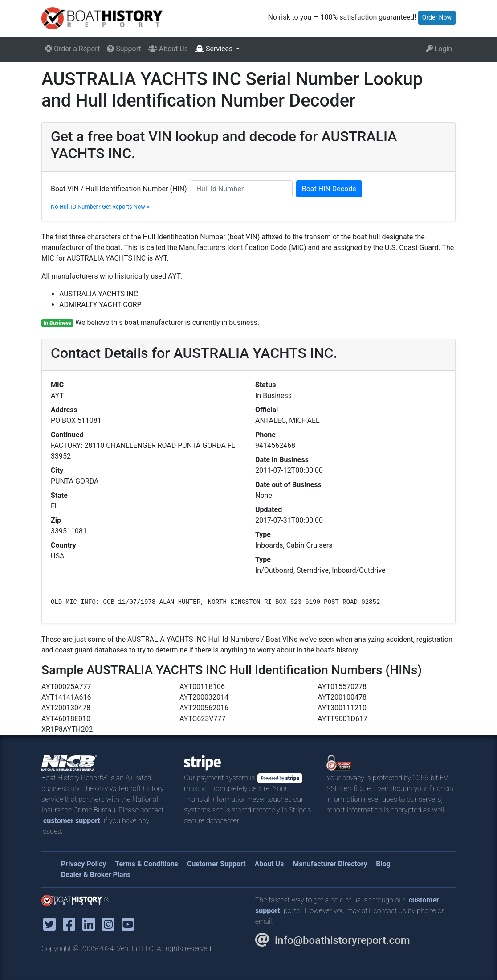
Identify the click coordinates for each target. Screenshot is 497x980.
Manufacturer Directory (330, 864)
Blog (383, 864)
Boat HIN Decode (329, 189)
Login (439, 49)
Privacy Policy (84, 864)
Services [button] (215, 49)
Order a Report (72, 49)
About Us (168, 49)
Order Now (437, 17)
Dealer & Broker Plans (96, 875)
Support (124, 49)
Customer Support (216, 864)
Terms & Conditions (147, 864)
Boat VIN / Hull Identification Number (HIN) (119, 189)
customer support (72, 821)
